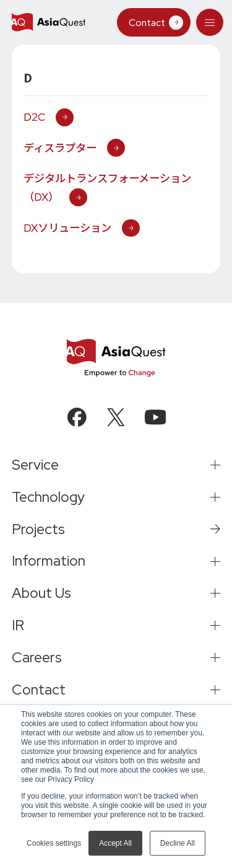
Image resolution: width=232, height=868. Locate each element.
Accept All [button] (115, 843)
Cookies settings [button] (54, 843)
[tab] (209, 22)
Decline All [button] (178, 843)
